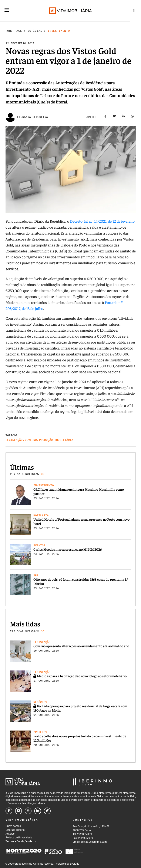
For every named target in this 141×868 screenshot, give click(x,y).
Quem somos (13, 826)
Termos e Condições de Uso (21, 841)
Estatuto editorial (15, 830)
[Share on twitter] (114, 117)
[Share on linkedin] (123, 117)
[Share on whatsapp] (132, 117)
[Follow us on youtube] (19, 811)
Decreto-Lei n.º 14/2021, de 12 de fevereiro (102, 221)
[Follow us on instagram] (28, 811)
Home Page (14, 31)
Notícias (35, 31)
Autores (10, 834)
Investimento (59, 31)
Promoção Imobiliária (56, 440)
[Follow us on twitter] (47, 811)
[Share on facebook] (105, 117)
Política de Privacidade (19, 838)
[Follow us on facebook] (9, 811)
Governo (31, 440)
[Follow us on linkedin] (38, 811)
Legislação (14, 440)
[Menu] (7, 10)
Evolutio (75, 864)
